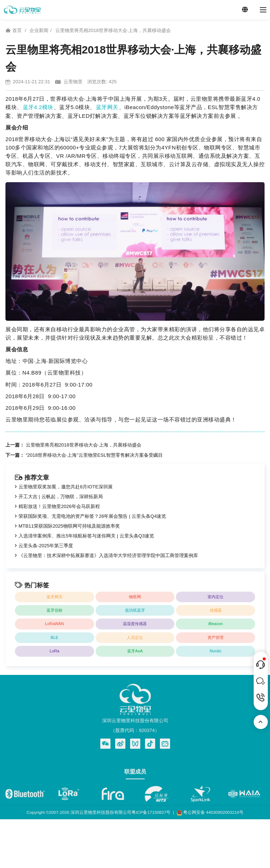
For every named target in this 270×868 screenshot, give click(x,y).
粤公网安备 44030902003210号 (210, 813)
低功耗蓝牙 (135, 610)
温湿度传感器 (135, 624)
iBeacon (215, 624)
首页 (14, 30)
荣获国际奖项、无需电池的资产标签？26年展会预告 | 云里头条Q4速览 (92, 516)
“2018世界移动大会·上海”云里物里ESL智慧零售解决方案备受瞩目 (94, 455)
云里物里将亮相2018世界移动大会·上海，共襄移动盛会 (113, 30)
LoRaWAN (55, 624)
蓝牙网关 (107, 107)
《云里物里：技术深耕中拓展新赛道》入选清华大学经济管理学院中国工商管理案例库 (108, 555)
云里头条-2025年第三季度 (46, 546)
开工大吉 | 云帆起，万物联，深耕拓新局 (61, 497)
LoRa (55, 651)
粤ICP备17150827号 (151, 812)
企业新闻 (39, 30)
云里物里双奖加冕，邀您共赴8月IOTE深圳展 (66, 487)
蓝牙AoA (135, 651)
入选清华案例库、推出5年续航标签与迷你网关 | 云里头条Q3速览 (86, 536)
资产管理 (215, 637)
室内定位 (215, 597)
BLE (54, 637)
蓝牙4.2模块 (38, 107)
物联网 (135, 597)
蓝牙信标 (55, 610)
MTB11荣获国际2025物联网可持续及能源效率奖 (69, 526)
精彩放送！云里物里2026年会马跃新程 (59, 506)
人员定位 (135, 637)
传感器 (216, 610)
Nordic (215, 651)
